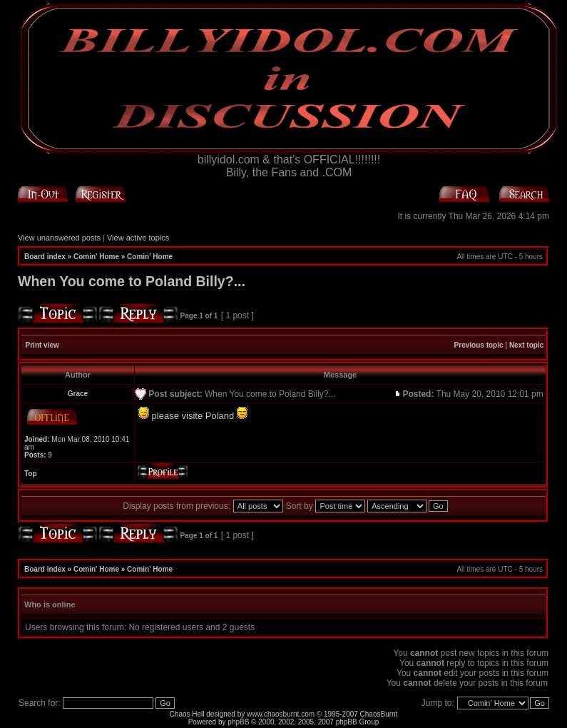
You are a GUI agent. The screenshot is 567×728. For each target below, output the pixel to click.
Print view (42, 345)
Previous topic (479, 345)
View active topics (138, 238)
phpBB (238, 722)
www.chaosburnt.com (281, 714)
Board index (45, 257)
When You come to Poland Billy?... (132, 281)
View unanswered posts (59, 238)
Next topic (526, 345)
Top (31, 474)
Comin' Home (96, 257)
